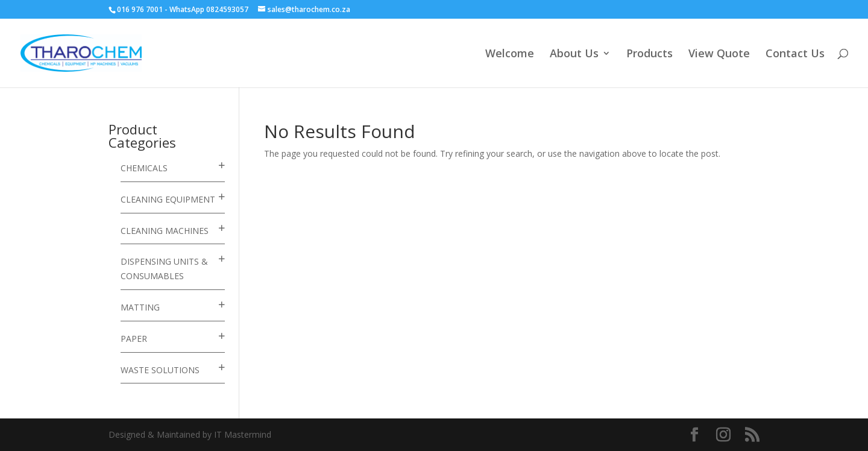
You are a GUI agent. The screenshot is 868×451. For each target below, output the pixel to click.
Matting (140, 307)
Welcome (510, 55)
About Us (574, 55)
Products (649, 55)
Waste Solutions (160, 370)
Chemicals (144, 168)
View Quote (719, 55)
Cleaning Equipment (168, 199)
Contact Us (795, 55)
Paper (134, 339)
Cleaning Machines (165, 231)
